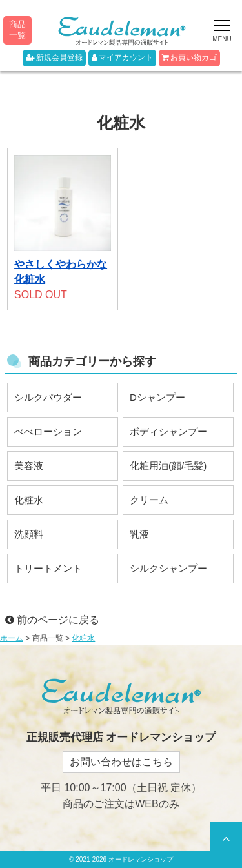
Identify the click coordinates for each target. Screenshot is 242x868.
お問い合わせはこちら (121, 762)
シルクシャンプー (168, 568)
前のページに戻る (52, 620)
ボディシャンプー (168, 431)
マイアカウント (122, 57)
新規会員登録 (54, 57)
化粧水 (29, 500)
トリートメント (48, 568)
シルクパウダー (48, 397)
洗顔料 (29, 534)
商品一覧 (17, 30)
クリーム (149, 500)
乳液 (139, 534)
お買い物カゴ (189, 57)
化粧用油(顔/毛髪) (168, 466)
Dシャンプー (157, 397)
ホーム (12, 638)
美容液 (29, 466)
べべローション (48, 431)
